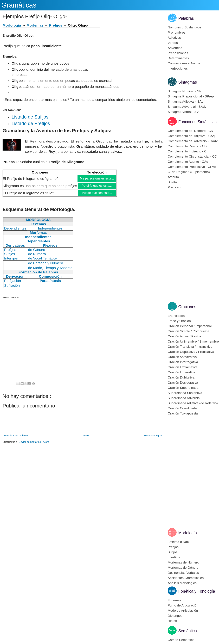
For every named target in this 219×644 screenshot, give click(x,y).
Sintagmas (188, 82)
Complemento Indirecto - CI (188, 151)
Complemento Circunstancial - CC (192, 156)
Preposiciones (178, 53)
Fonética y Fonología (197, 591)
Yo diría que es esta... (97, 186)
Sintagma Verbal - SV (183, 112)
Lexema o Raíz (179, 542)
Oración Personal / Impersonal (190, 326)
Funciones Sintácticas (197, 122)
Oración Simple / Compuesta (188, 331)
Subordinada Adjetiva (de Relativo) (193, 403)
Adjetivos (174, 38)
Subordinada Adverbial (184, 398)
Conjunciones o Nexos (184, 63)
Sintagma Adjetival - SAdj (186, 101)
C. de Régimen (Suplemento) (189, 172)
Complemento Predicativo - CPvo (192, 167)
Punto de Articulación (183, 605)
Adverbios (175, 48)
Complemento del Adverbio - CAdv (193, 141)
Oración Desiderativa (183, 383)
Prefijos (56, 25)
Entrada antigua (153, 435)
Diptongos (175, 616)
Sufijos (173, 552)
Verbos (173, 43)
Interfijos (174, 557)
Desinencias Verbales (183, 573)
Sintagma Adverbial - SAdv (187, 107)
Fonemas (174, 600)
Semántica (188, 631)
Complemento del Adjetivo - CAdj (192, 136)
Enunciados (176, 316)
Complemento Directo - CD (187, 146)
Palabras (186, 18)
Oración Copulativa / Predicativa (191, 352)
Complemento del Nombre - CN (190, 131)
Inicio (86, 435)
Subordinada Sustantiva (185, 393)
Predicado (175, 187)
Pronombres (177, 32)
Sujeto (172, 182)
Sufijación (12, 285)
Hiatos (172, 621)
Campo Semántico (181, 640)
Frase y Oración (179, 321)
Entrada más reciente (16, 435)
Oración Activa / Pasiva (184, 336)
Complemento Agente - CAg (188, 162)
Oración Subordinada (183, 388)
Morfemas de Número (183, 562)
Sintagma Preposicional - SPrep (191, 96)
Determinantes (178, 58)
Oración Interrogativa (183, 362)
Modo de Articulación (183, 611)
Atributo (173, 177)
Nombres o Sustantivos (184, 27)
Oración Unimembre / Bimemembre (193, 341)
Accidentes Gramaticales (186, 578)
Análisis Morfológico (182, 583)
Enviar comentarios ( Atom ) (35, 442)
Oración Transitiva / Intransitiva (190, 347)
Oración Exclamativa (183, 367)
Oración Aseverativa (182, 357)
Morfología (188, 533)
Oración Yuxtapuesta (183, 413)
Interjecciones (178, 68)
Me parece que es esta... (97, 178)
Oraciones (187, 307)
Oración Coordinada (182, 408)
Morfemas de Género (183, 568)
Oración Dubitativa (181, 377)
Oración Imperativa (181, 372)
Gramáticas (19, 5)
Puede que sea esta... (97, 193)
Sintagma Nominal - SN (185, 91)
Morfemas (35, 25)
